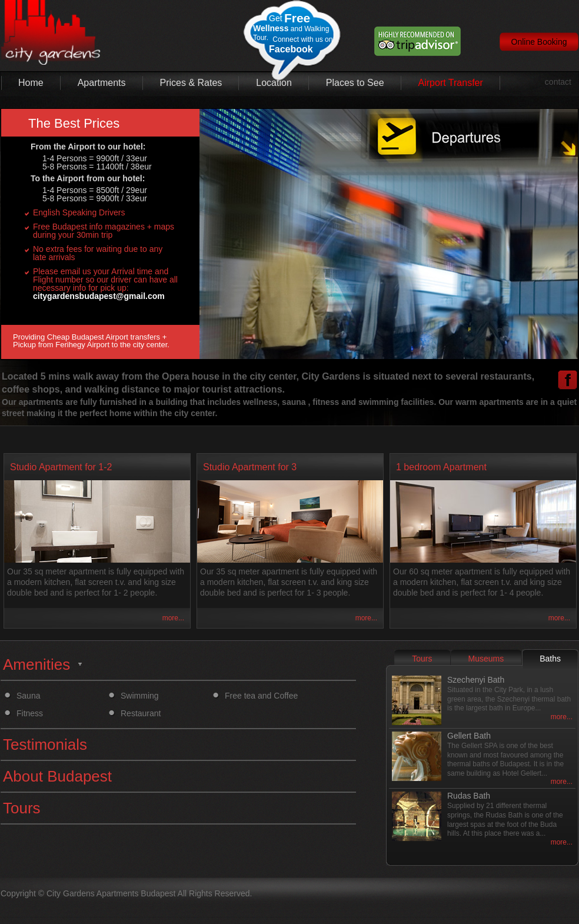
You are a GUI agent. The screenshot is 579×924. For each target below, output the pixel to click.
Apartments (102, 83)
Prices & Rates (191, 83)
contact (558, 82)
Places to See (355, 83)
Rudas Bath (469, 796)
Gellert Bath (469, 736)
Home (31, 83)
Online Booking (539, 42)
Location (274, 83)
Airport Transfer (451, 83)
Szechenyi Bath (476, 680)
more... (173, 618)
